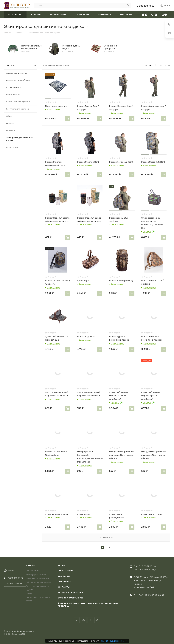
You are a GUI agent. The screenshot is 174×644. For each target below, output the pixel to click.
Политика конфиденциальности (19, 631)
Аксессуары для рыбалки (38, 586)
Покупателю (65, 571)
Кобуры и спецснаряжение (39, 582)
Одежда (30, 590)
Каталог (31, 565)
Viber (90, 620)
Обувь (29, 593)
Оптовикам (65, 582)
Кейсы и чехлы (33, 571)
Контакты (64, 587)
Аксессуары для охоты (36, 574)
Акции (62, 565)
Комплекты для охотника (37, 578)
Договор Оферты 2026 (70, 598)
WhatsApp (97, 620)
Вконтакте (77, 620)
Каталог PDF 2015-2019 (70, 592)
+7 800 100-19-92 (145, 6)
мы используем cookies (113, 641)
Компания (64, 576)
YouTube (84, 620)
